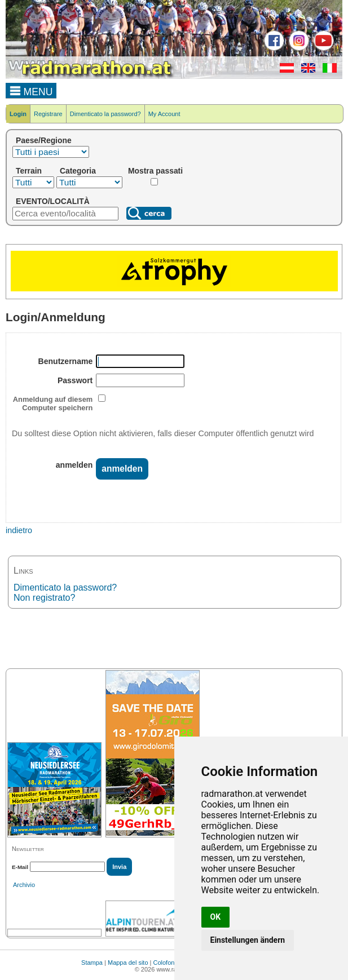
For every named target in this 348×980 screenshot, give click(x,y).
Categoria (78, 171)
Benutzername (66, 361)
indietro (19, 530)
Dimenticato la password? (105, 114)
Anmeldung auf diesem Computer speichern (53, 403)
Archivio (24, 885)
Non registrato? (44, 598)
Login (18, 114)
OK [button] (216, 917)
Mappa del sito (128, 963)
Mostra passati (155, 171)
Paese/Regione (44, 140)
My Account (164, 114)
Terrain (29, 171)
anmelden (74, 465)
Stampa (92, 963)
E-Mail (20, 867)
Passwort (75, 380)
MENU (31, 90)
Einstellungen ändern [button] (248, 940)
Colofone (166, 963)
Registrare (48, 114)
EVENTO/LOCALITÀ (53, 201)
